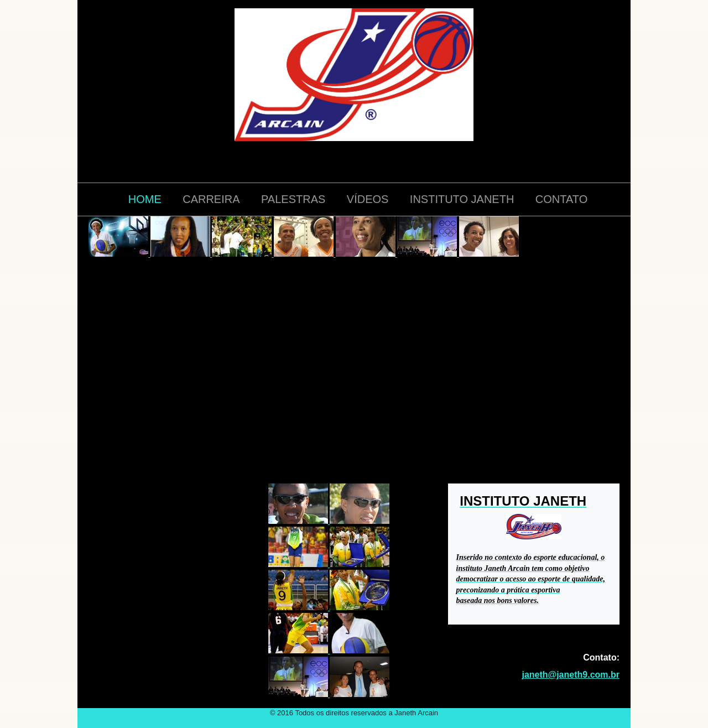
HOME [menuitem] (145, 199)
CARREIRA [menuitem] (211, 199)
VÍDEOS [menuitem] (368, 199)
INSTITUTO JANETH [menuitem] (462, 199)
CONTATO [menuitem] (561, 199)
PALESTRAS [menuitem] (293, 199)
